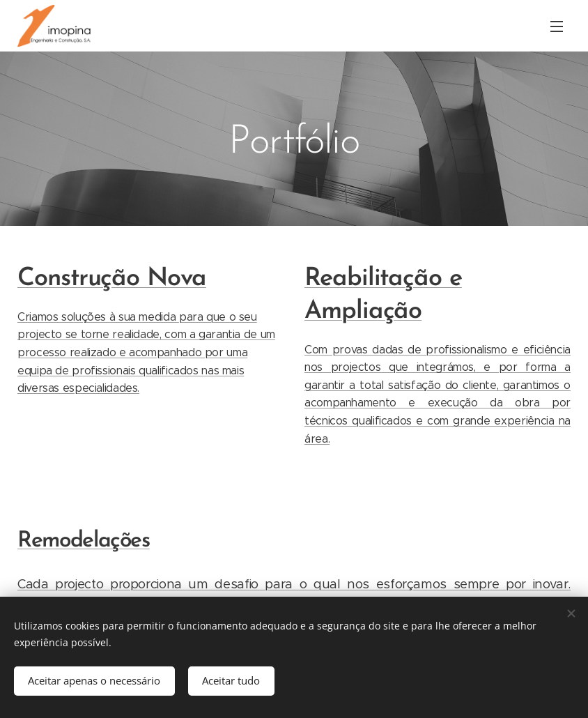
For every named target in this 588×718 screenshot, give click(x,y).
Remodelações (84, 541)
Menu (557, 26)
